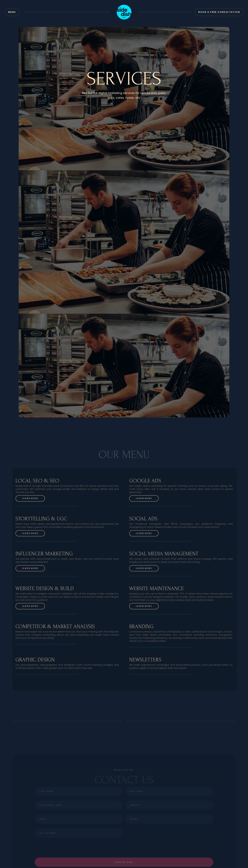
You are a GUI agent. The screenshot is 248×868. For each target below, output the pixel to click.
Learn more (30, 499)
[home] (124, 12)
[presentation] (169, 840)
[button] (12, 12)
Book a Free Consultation (219, 12)
